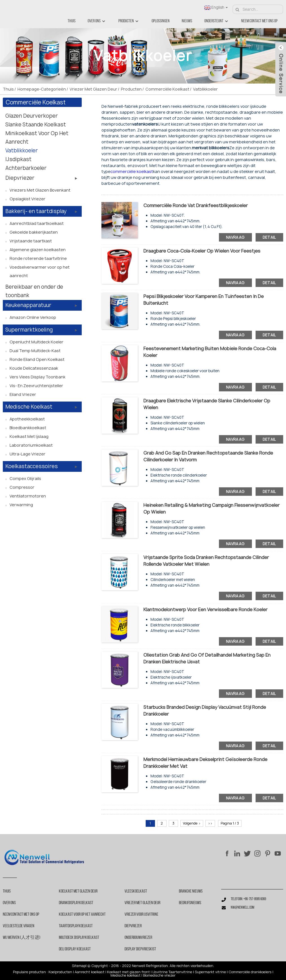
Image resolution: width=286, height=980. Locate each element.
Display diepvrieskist (140, 949)
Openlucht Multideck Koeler (36, 342)
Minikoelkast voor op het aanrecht (37, 138)
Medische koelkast (29, 407)
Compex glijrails (25, 478)
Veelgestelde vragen (19, 926)
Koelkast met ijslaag (29, 436)
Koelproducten (60, 972)
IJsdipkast (18, 159)
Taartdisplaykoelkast (76, 926)
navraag (235, 237)
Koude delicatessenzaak (34, 368)
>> (210, 823)
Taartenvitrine (180, 972)
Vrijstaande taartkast (31, 241)
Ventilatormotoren (28, 496)
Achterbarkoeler (26, 168)
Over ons (97, 21)
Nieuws (187, 21)
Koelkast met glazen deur (78, 891)
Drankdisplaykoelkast (76, 903)
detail (269, 237)
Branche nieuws (191, 891)
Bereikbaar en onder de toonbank (34, 291)
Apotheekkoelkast (27, 419)
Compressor (22, 487)
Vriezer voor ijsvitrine (141, 915)
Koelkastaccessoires (32, 466)
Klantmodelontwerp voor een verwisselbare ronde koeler (205, 610)
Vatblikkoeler (205, 89)
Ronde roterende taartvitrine (38, 258)
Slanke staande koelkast (36, 125)
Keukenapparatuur (28, 305)
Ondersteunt (217, 21)
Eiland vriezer (23, 394)
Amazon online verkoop (33, 317)
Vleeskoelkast (136, 891)
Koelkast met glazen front (128, 972)
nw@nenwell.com (242, 908)
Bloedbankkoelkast (28, 428)
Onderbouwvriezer (138, 938)
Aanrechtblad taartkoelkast (37, 223)
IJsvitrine (160, 972)
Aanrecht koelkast (90, 972)
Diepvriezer (20, 178)
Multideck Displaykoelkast (79, 938)
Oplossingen (161, 21)
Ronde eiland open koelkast (37, 359)
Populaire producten (29, 972)
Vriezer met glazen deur (93, 89)
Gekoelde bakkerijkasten (34, 232)
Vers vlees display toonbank (37, 377)
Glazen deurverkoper (32, 116)
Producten (129, 21)
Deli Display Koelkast (75, 949)
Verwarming (21, 505)
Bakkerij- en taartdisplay (36, 211)
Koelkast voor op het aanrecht (82, 915)
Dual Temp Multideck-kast (35, 351)
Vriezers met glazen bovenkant (40, 190)
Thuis (72, 21)
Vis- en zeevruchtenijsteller (36, 386)
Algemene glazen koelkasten (38, 250)
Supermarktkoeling (29, 330)
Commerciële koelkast (167, 89)
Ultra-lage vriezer (27, 454)
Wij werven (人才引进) (22, 938)
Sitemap (79, 966)
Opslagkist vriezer (27, 199)
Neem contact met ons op (259, 21)
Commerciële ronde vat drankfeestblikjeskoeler (196, 205)
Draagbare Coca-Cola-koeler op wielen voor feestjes (202, 251)
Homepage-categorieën (42, 89)
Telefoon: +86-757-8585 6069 (248, 899)
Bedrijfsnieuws (190, 903)
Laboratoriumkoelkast (31, 445)
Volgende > (192, 823)
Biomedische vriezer (159, 975)
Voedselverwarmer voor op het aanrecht (40, 271)
